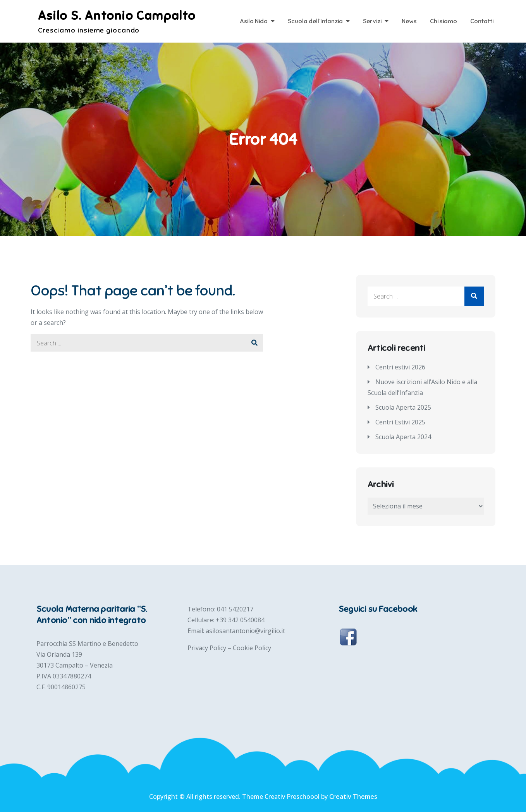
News (409, 21)
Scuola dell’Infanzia (315, 21)
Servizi (372, 21)
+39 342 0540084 (240, 620)
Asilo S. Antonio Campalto (117, 15)
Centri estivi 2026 (400, 367)
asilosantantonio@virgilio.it (245, 631)
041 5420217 (235, 609)
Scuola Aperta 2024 (403, 437)
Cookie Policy (252, 648)
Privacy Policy (208, 648)
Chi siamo (443, 21)
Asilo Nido (254, 21)
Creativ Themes (353, 797)
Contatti (482, 21)
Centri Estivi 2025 (400, 422)
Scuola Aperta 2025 (403, 407)
